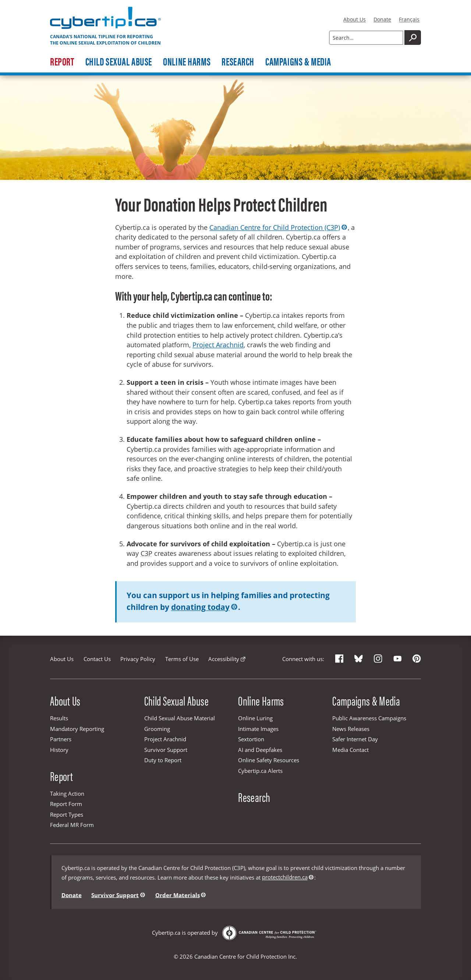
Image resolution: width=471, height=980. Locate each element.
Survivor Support (166, 750)
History (59, 750)
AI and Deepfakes (260, 750)
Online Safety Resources (269, 760)
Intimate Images (258, 729)
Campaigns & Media (298, 62)
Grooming (157, 729)
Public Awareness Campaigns (369, 718)
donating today (200, 607)
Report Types (67, 814)
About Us (355, 19)
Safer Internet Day (355, 739)
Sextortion (251, 739)
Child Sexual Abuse (119, 62)
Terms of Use (182, 659)
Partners (61, 739)
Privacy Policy (138, 659)
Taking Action (67, 793)
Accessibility (224, 659)
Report (62, 62)
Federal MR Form (72, 825)
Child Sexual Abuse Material (180, 718)
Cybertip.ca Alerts (260, 771)
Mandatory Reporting (77, 729)
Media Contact (350, 750)
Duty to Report (163, 760)
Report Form (66, 804)
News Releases (351, 729)
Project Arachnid (218, 345)
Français (409, 19)
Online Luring (255, 718)
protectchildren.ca (285, 877)
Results (59, 718)
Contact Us (97, 659)
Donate (382, 19)
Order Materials (178, 895)
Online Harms (187, 62)
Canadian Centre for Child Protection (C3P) (275, 227)
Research (238, 62)
